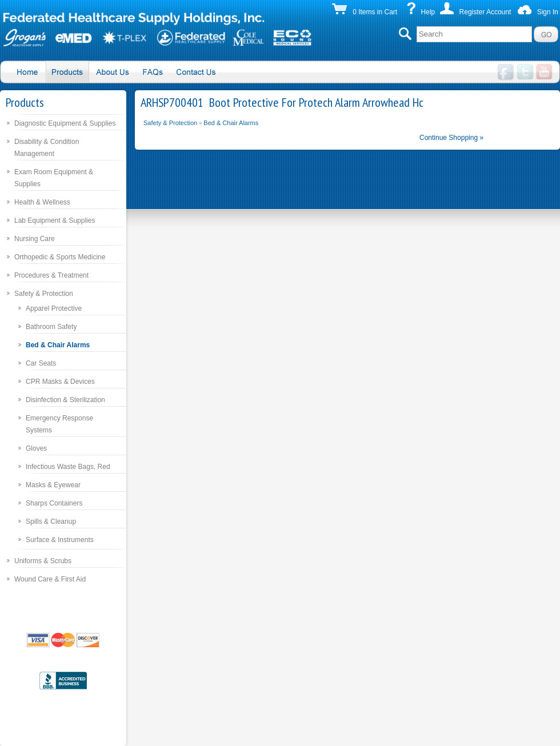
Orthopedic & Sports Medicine (60, 257)
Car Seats (41, 363)
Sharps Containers (54, 503)
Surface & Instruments (60, 540)
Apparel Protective (54, 308)
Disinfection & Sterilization (65, 400)
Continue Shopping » (451, 138)
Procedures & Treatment (51, 275)
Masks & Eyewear (53, 485)
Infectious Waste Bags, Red (68, 467)
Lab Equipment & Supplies (55, 220)
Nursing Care (35, 239)
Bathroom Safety (51, 327)
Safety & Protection (44, 294)
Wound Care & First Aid (50, 579)
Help (428, 12)
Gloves (36, 448)
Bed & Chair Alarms (58, 345)
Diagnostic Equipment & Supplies (65, 123)
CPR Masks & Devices (60, 382)
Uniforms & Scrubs (43, 561)
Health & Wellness (42, 202)
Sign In (548, 12)
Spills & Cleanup (51, 522)
